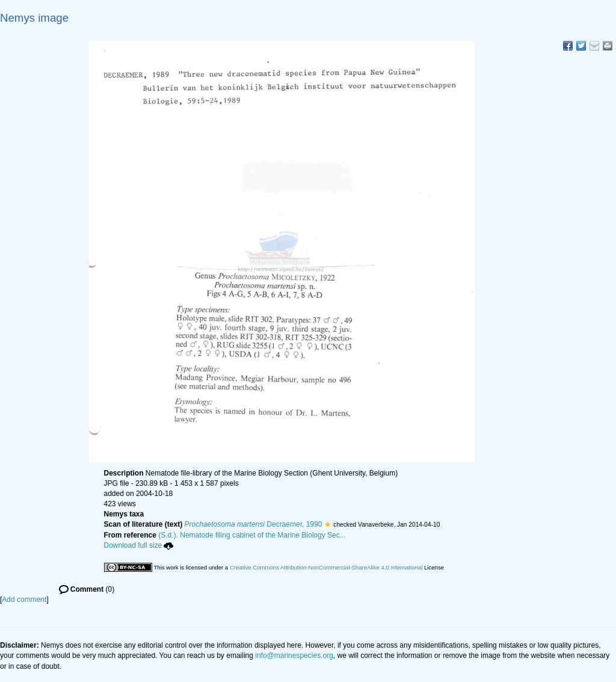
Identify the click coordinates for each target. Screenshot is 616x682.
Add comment (24, 600)
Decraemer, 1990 (254, 524)
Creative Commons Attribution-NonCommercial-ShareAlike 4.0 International (326, 567)
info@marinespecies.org (294, 656)
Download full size (139, 545)
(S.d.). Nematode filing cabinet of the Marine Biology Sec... (252, 535)
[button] (328, 524)
